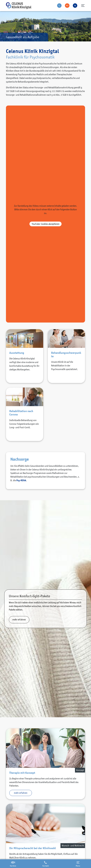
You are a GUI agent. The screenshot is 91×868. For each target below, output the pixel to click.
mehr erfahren (19, 619)
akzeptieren (46, 224)
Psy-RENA (21, 480)
